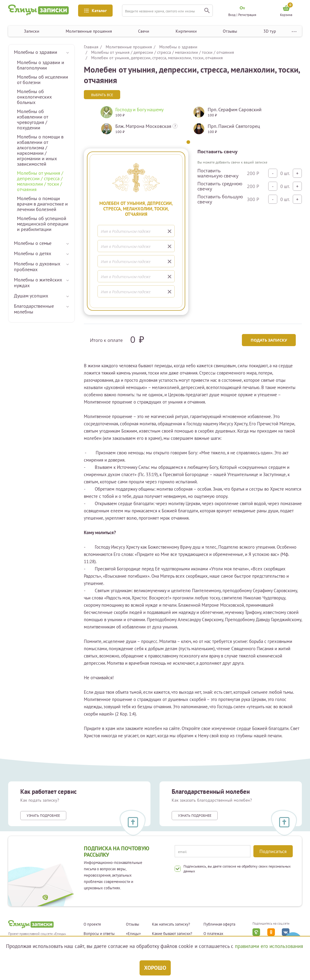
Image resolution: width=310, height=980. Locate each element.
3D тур (270, 31)
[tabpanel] (142, 123)
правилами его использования (269, 946)
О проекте (92, 924)
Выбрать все (102, 95)
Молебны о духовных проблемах (37, 266)
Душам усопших (31, 296)
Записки (32, 31)
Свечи (144, 31)
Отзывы (230, 31)
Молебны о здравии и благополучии (41, 65)
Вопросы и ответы (99, 934)
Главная (91, 47)
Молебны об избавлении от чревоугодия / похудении (33, 119)
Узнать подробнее (43, 815)
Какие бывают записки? (172, 934)
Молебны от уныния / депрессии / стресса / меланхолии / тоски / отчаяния (40, 181)
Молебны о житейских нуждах (38, 282)
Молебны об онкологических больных (34, 97)
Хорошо (155, 968)
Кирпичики (186, 31)
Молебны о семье (33, 243)
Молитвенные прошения (89, 31)
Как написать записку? (171, 924)
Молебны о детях (33, 253)
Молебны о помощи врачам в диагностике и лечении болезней (42, 204)
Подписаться (273, 851)
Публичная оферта (219, 924)
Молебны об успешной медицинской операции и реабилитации (43, 224)
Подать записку (269, 340)
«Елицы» (133, 934)
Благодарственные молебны (34, 309)
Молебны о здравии (36, 52)
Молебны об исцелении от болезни (43, 80)
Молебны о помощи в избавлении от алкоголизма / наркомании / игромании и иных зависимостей (40, 150)
